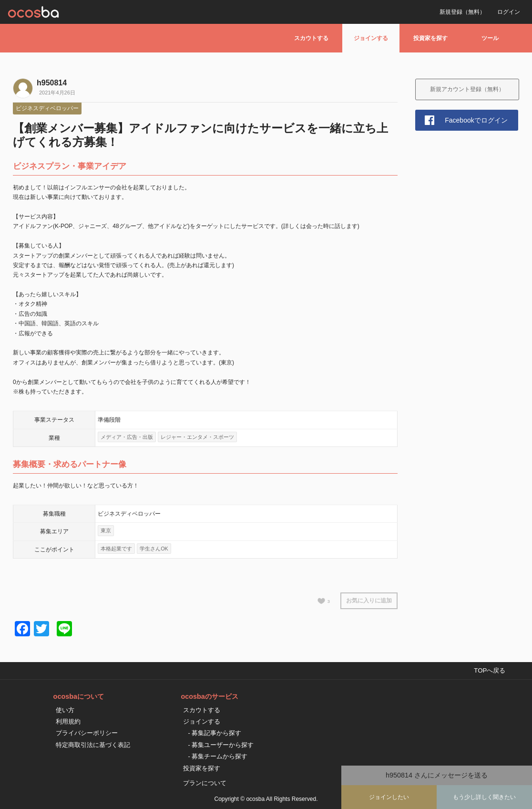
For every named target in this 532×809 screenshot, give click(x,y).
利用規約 (68, 721)
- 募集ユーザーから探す (221, 745)
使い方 (65, 710)
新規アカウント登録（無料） (467, 89)
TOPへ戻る (490, 670)
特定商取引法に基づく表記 (93, 745)
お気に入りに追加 (369, 601)
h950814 (52, 83)
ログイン (509, 12)
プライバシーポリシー (87, 733)
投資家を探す (430, 38)
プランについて (205, 783)
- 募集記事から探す (215, 733)
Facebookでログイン (476, 120)
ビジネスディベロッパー (47, 108)
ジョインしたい (389, 797)
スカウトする (311, 38)
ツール (490, 38)
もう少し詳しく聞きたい (484, 797)
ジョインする (371, 38)
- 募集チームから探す (218, 756)
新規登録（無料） (462, 12)
